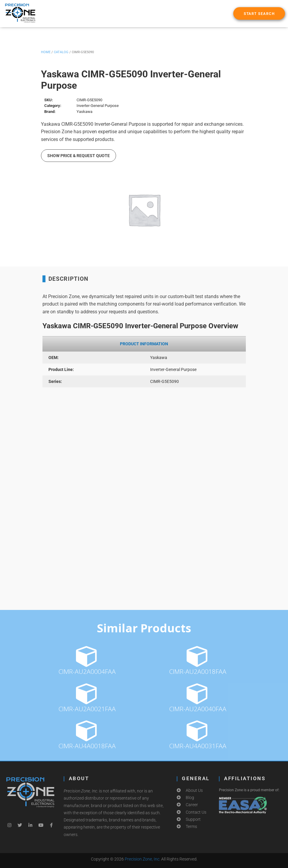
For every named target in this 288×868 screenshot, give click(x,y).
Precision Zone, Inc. (143, 859)
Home (46, 52)
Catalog (61, 52)
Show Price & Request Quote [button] (79, 156)
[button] (259, 13)
